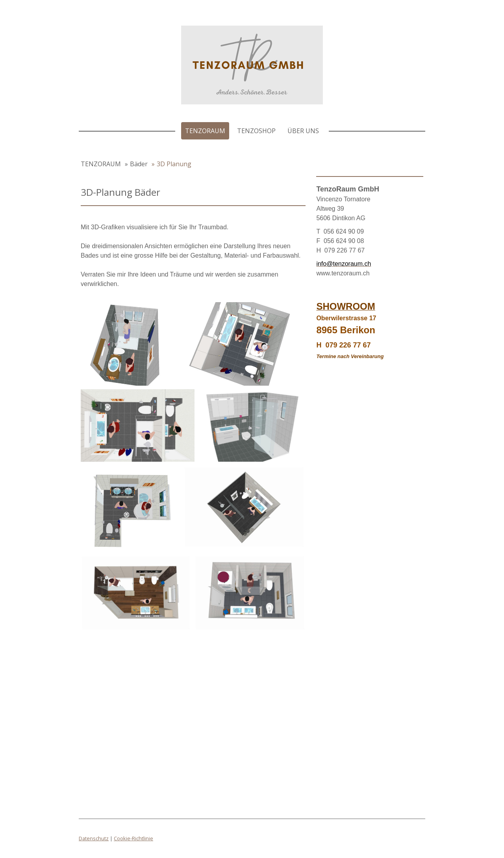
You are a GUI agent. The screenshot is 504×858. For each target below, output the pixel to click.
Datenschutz (94, 838)
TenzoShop (256, 131)
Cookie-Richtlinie (133, 838)
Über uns (303, 131)
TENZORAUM (205, 131)
